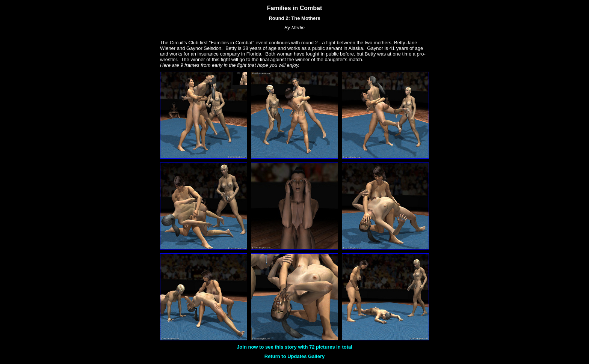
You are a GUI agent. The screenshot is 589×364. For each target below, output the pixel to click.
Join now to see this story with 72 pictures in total (294, 347)
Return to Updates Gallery (294, 356)
